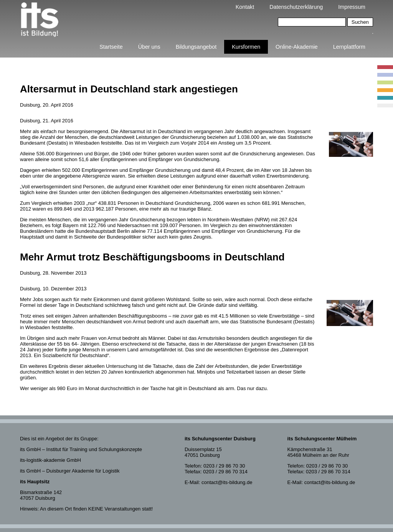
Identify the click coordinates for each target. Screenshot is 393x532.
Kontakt (245, 7)
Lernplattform (349, 47)
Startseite (111, 47)
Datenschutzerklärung (296, 7)
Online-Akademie (297, 47)
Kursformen (246, 47)
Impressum (352, 7)
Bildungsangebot (196, 47)
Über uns (149, 47)
